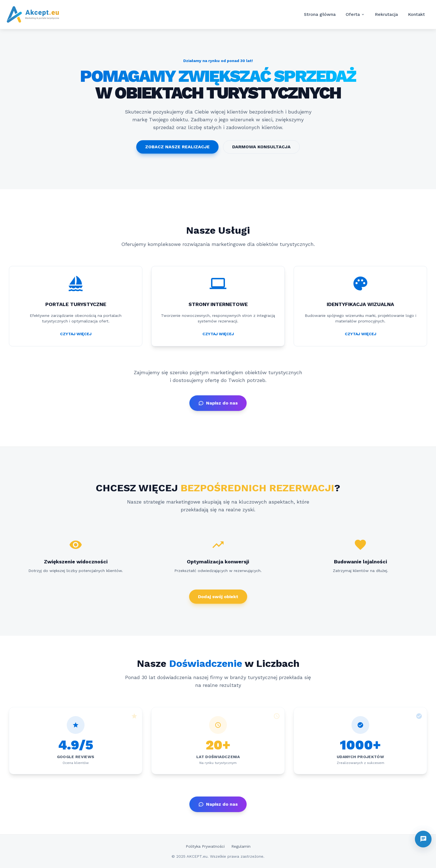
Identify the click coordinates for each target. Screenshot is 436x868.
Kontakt (416, 14)
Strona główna (320, 14)
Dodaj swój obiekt (218, 597)
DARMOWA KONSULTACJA (261, 147)
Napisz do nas (218, 403)
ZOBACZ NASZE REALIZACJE (177, 147)
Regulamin (241, 846)
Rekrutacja (386, 14)
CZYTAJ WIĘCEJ (76, 334)
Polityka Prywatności (205, 846)
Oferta (355, 14)
